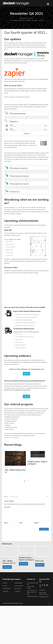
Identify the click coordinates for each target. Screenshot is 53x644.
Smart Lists (39, 564)
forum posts (17, 207)
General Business (26, 20)
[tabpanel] (15, 463)
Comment (7, 507)
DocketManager (16, 20)
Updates (41, 20)
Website (36, 523)
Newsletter (35, 20)
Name (6, 523)
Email (21, 523)
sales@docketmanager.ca (12, 438)
